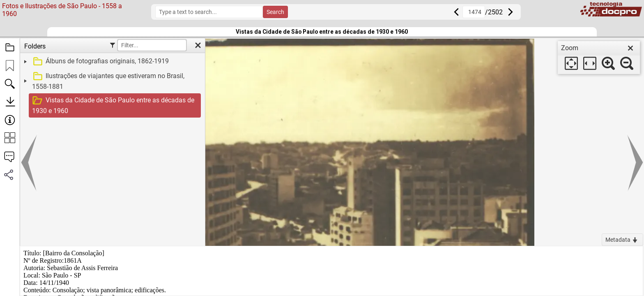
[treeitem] (112, 62)
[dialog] (599, 58)
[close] (630, 48)
